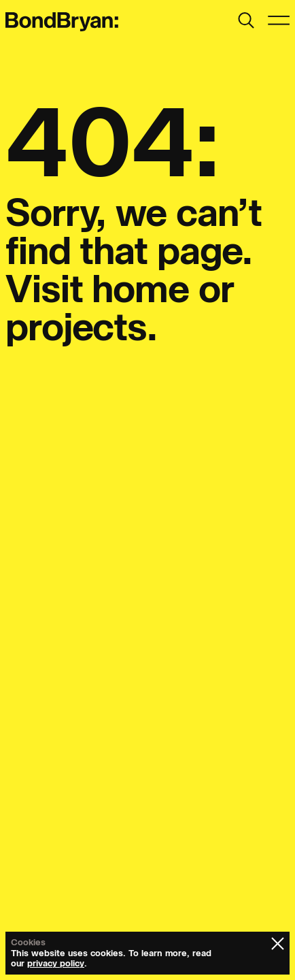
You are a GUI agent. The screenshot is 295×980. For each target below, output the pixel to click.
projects (76, 327)
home (140, 289)
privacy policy (56, 963)
